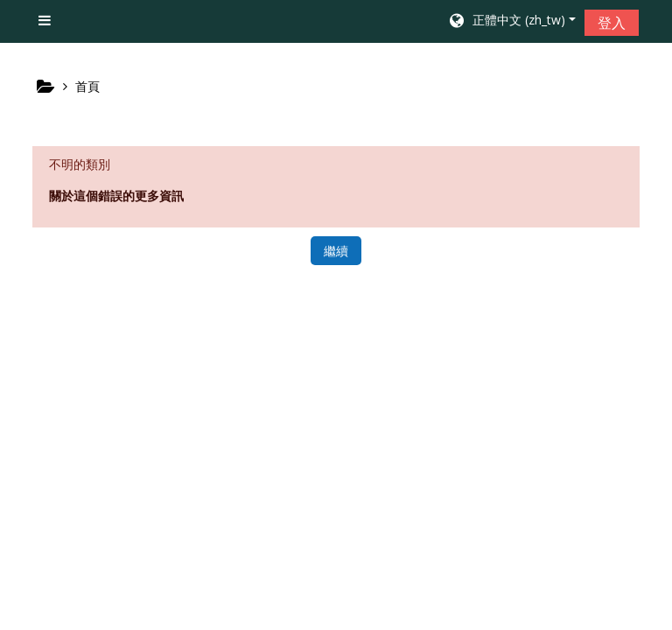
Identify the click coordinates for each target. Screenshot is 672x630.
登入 (612, 23)
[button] (511, 22)
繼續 (336, 251)
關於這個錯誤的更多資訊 (116, 196)
